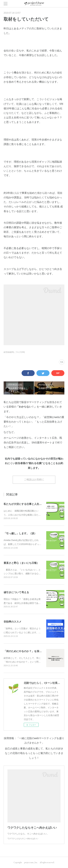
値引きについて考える (16, 592)
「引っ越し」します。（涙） (20, 533)
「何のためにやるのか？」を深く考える (26, 651)
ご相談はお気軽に (34, 480)
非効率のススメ (13, 622)
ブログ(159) (20, 352)
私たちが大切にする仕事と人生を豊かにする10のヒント (36, 504)
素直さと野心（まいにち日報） (21, 563)
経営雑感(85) (9, 352)
